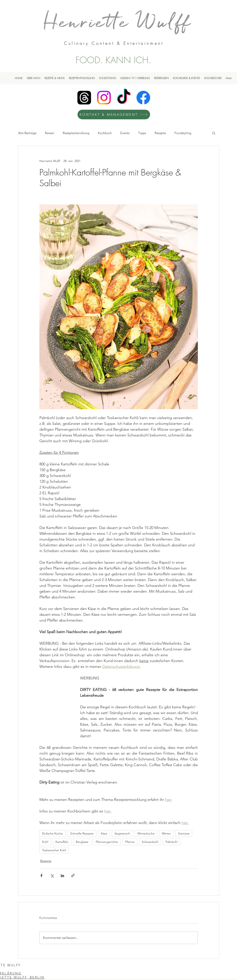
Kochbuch (105, 133)
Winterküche (146, 833)
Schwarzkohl (150, 842)
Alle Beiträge (27, 133)
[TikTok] (124, 98)
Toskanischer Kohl (54, 850)
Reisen (50, 133)
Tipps (142, 133)
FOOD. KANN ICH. (113, 60)
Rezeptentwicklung (76, 133)
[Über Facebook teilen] (41, 876)
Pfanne (130, 842)
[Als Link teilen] (73, 876)
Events (125, 133)
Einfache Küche (53, 833)
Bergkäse (82, 842)
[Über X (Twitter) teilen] (52, 876)
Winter (166, 833)
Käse (104, 833)
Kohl (45, 842)
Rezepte (160, 133)
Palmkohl (171, 842)
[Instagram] (104, 98)
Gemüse (184, 833)
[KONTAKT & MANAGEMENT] (114, 115)
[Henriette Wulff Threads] (84, 98)
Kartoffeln (62, 842)
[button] (214, 133)
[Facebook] (143, 98)
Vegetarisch (122, 833)
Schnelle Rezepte (82, 833)
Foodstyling (183, 133)
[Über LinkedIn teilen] (62, 876)
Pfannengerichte (107, 842)
